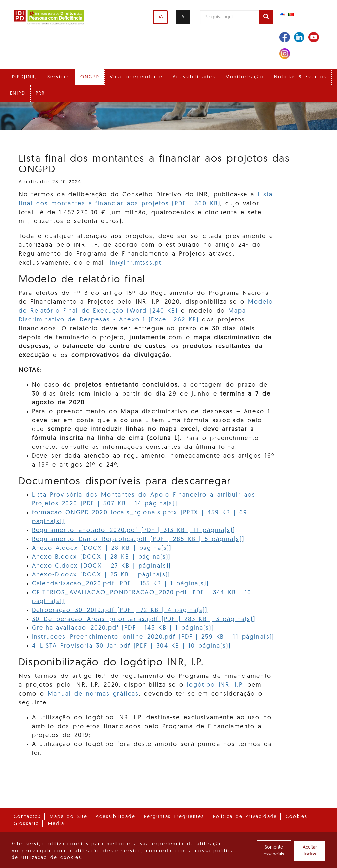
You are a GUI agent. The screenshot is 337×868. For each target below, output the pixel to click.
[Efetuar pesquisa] (266, 17)
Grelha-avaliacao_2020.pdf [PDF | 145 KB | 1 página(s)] (123, 628)
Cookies (297, 817)
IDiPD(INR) (24, 77)
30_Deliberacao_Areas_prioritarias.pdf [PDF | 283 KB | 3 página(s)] (144, 619)
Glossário (26, 824)
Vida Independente (136, 77)
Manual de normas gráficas (93, 694)
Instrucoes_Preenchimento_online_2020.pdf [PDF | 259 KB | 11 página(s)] (153, 637)
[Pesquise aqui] (230, 17)
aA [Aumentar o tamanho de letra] (160, 17)
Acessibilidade (116, 817)
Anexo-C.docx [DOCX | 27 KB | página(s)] (102, 566)
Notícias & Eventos (300, 77)
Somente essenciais (274, 851)
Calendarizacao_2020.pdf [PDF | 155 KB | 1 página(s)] (120, 584)
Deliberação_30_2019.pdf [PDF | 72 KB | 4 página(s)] (120, 611)
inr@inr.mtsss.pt (136, 263)
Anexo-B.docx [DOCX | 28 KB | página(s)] (101, 557)
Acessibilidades (194, 77)
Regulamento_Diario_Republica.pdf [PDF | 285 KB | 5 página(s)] (138, 539)
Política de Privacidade (245, 817)
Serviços (59, 77)
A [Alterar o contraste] (183, 17)
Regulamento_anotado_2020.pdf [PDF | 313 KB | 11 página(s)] (133, 531)
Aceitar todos (310, 851)
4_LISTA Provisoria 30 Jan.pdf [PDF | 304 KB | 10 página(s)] (131, 646)
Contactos (27, 817)
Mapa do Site (69, 817)
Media (56, 824)
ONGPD (90, 77)
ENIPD (18, 94)
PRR (40, 94)
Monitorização (245, 77)
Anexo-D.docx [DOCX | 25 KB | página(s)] (101, 575)
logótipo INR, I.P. (216, 685)
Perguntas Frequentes (174, 817)
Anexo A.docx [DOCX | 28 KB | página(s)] (102, 548)
